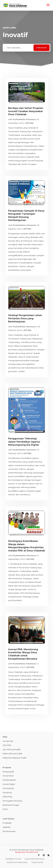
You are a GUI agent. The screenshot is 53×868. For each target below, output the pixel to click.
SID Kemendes (9, 831)
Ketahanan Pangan (11, 805)
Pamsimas (7, 793)
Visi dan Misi (8, 741)
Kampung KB (8, 772)
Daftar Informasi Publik (12, 754)
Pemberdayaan (9, 780)
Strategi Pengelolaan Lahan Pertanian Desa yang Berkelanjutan (25, 318)
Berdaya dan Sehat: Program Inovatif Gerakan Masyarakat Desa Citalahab (26, 111)
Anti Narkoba (8, 788)
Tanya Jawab (37, 862)
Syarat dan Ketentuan (35, 859)
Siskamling (7, 797)
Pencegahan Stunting (12, 801)
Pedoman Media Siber (17, 862)
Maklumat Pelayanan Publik (15, 758)
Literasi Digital (9, 784)
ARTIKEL (30, 123)
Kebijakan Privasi (13, 859)
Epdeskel (7, 827)
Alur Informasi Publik (12, 750)
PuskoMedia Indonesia (24, 119)
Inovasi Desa (8, 776)
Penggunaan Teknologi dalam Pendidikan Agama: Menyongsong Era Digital (24, 442)
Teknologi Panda (32, 852)
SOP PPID (7, 745)
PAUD (5, 809)
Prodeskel (7, 823)
